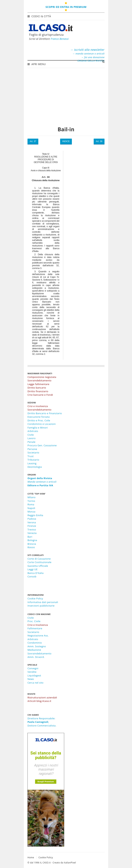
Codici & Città (40, 16)
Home (31, 857)
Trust (31, 456)
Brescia (32, 544)
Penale (31, 442)
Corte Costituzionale (39, 562)
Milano (32, 497)
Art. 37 (33, 141)
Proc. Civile (34, 621)
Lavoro (32, 438)
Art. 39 (99, 141)
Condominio (35, 643)
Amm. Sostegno (37, 646)
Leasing (32, 463)
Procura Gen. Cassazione (42, 445)
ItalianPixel (70, 863)
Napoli (31, 508)
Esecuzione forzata (39, 417)
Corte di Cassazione (39, 559)
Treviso (32, 530)
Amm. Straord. (36, 657)
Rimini (31, 547)
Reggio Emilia (35, 515)
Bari (30, 537)
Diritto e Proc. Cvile (39, 420)
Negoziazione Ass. (38, 636)
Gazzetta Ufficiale (38, 566)
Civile (31, 435)
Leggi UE (33, 569)
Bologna (32, 540)
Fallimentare (35, 628)
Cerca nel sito (35, 683)
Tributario (33, 460)
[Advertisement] (66, 95)
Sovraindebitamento (40, 653)
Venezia (32, 533)
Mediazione (34, 650)
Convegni (33, 668)
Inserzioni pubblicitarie (41, 606)
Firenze (32, 526)
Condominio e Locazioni (42, 424)
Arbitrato (33, 431)
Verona (32, 522)
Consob (32, 576)
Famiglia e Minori (38, 428)
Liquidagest (34, 675)
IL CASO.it (45, 863)
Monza (31, 512)
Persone (32, 449)
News (31, 679)
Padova (32, 519)
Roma (31, 504)
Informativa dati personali (43, 602)
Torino (31, 501)
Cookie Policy (35, 598)
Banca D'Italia (36, 573)
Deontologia (35, 467)
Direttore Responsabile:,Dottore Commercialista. (42, 722)
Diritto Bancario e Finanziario (45, 413)
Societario (33, 453)
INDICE (66, 141)
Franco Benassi (60, 39)
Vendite (32, 672)
